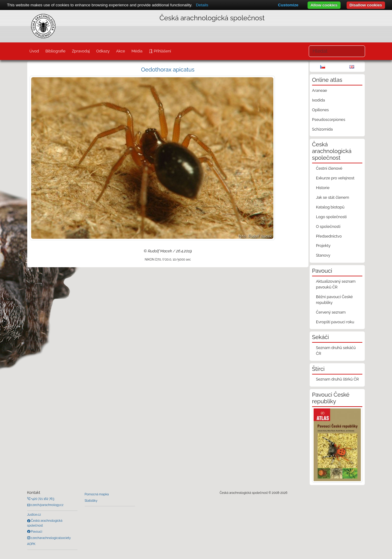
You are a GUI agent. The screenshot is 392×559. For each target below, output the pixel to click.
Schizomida (322, 129)
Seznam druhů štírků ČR (338, 379)
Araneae (320, 90)
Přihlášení (162, 51)
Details (202, 5)
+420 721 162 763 (42, 499)
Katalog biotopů (330, 207)
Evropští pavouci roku (335, 322)
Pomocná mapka (97, 494)
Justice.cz (34, 514)
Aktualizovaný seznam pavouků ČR (336, 284)
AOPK (31, 544)
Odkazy (103, 51)
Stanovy (323, 255)
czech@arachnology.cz (47, 505)
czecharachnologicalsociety (51, 538)
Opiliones (320, 110)
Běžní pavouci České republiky (334, 300)
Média (137, 51)
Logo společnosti (331, 217)
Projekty (323, 246)
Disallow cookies (366, 5)
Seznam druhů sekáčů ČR (336, 351)
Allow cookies (324, 5)
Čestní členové (329, 168)
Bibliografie (55, 51)
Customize (288, 5)
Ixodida (319, 100)
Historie (323, 188)
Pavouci (36, 531)
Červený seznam (331, 312)
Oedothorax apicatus (168, 70)
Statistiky (91, 501)
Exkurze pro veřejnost (335, 178)
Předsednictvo (329, 236)
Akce (120, 51)
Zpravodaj (81, 51)
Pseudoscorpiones (329, 120)
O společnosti (328, 226)
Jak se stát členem (333, 197)
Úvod (34, 51)
